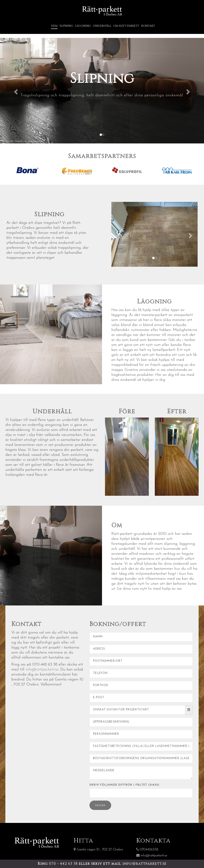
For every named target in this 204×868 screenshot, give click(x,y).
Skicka (100, 804)
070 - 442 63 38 (64, 864)
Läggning (83, 25)
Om (117, 525)
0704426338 (147, 849)
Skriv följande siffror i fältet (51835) (124, 784)
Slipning (66, 25)
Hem (54, 25)
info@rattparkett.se (42, 669)
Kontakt (148, 25)
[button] (15, 90)
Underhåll (102, 25)
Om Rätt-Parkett (126, 25)
